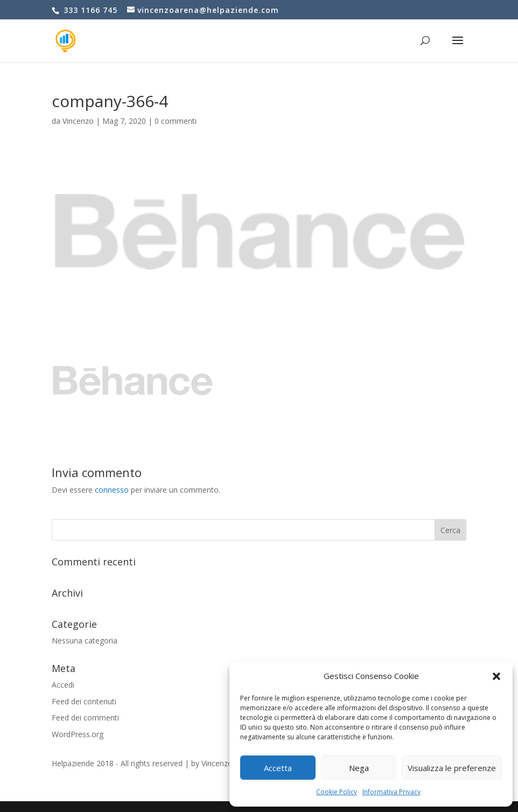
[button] (496, 676)
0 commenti (176, 121)
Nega (359, 768)
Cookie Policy (337, 792)
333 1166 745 (89, 10)
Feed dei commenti (85, 717)
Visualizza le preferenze (452, 768)
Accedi (63, 685)
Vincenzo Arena (228, 763)
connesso (112, 490)
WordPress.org (78, 734)
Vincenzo (78, 121)
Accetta (278, 768)
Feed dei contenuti (84, 701)
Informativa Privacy (391, 792)
